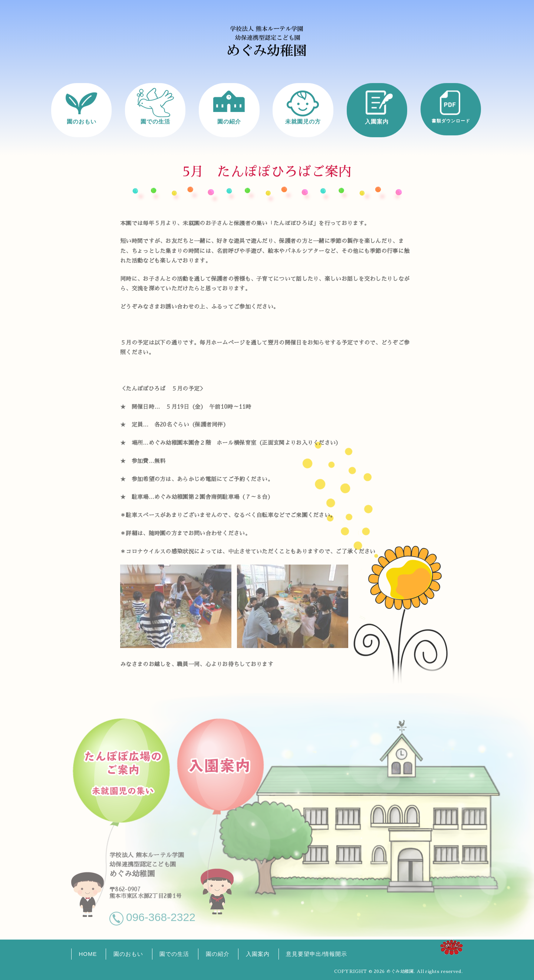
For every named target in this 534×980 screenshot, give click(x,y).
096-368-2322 (161, 914)
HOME (88, 954)
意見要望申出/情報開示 (317, 954)
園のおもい (82, 121)
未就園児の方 (303, 121)
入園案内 (377, 121)
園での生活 (155, 121)
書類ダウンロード (451, 121)
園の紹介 (229, 121)
